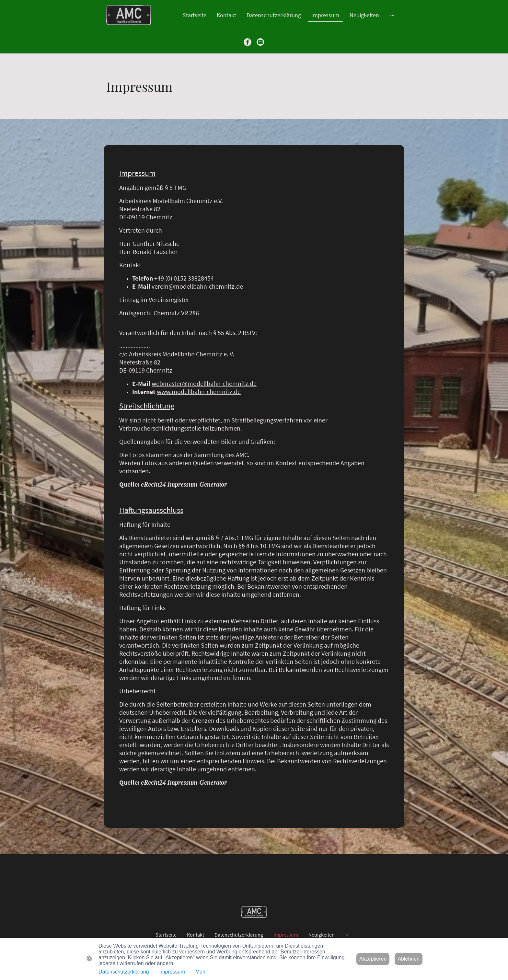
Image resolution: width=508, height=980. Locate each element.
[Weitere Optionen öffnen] (392, 15)
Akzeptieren (373, 959)
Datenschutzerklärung (124, 972)
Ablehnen (409, 959)
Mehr (201, 972)
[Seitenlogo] (129, 15)
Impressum (172, 972)
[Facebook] (248, 42)
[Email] (260, 42)
